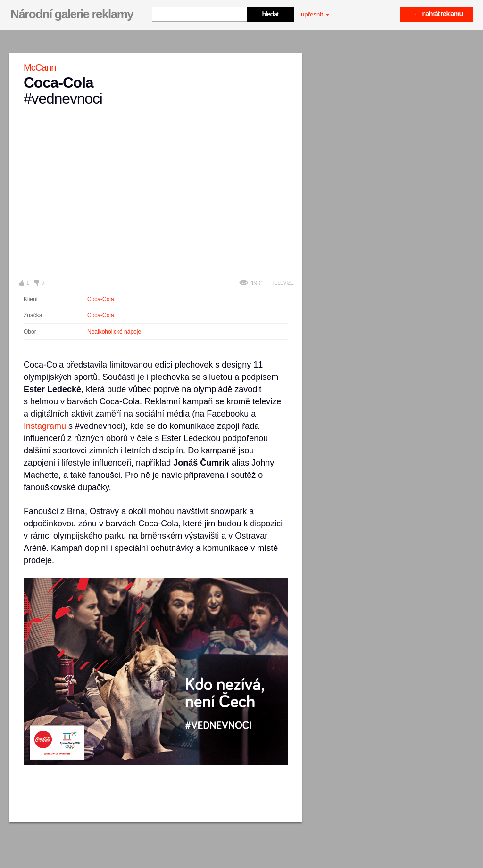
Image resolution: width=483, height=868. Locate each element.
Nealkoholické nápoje (114, 332)
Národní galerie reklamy (72, 14)
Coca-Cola (101, 299)
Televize (283, 283)
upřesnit (315, 14)
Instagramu (45, 426)
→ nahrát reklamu (437, 14)
